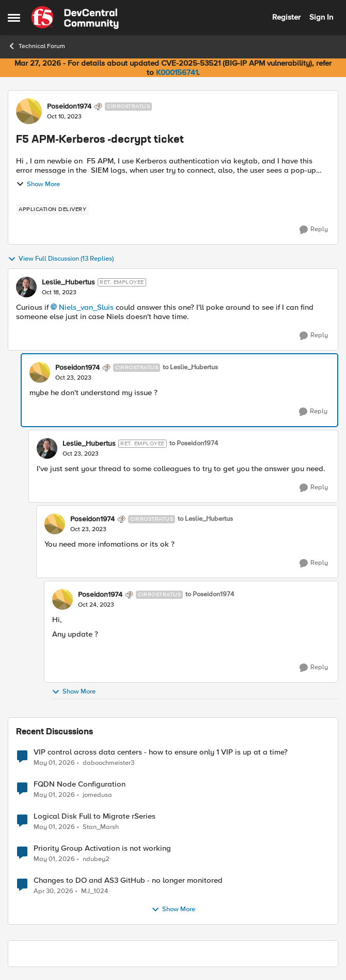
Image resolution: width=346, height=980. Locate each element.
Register (286, 17)
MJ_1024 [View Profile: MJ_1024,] (95, 891)
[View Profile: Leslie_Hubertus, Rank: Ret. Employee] (26, 287)
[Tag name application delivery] (52, 209)
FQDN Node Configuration (80, 784)
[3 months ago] (54, 763)
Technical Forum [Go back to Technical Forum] (36, 46)
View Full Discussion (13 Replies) (61, 259)
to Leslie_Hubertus (190, 367)
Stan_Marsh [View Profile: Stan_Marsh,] (101, 827)
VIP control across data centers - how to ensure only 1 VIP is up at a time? (161, 752)
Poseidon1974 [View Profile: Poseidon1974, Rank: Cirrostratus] (69, 107)
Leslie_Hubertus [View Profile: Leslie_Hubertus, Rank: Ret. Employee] (68, 282)
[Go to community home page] (75, 18)
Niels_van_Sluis (86, 307)
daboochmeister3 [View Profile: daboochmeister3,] (108, 763)
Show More (38, 184)
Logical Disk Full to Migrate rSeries (95, 816)
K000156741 (177, 72)
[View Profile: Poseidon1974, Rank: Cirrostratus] (29, 111)
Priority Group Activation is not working (102, 848)
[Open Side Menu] (14, 18)
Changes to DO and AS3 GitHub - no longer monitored (128, 880)
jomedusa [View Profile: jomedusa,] (97, 795)
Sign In (321, 17)
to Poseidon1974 (194, 443)
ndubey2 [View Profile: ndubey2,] (96, 859)
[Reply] (314, 230)
